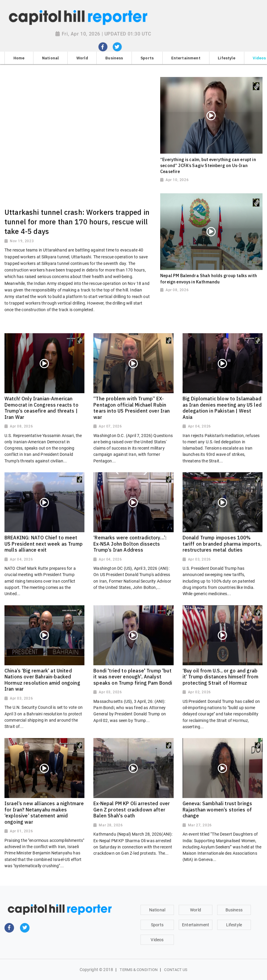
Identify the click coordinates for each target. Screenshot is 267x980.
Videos (157, 940)
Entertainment (196, 925)
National (157, 910)
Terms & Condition (139, 970)
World (196, 910)
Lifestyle (234, 925)
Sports (157, 925)
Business (234, 910)
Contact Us (176, 970)
